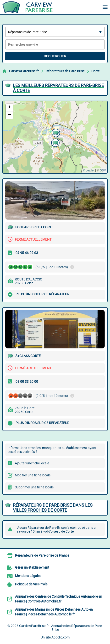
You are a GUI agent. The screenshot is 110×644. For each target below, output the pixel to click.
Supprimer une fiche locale (34, 487)
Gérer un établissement (32, 567)
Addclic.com (60, 637)
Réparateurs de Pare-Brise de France (42, 555)
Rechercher (55, 56)
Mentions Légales (28, 576)
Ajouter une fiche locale (32, 463)
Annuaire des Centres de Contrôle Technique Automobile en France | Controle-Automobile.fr (59, 599)
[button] (55, 142)
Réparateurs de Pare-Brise (65, 71)
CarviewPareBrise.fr (24, 71)
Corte (95, 71)
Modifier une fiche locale (33, 475)
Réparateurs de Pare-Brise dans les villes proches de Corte (53, 508)
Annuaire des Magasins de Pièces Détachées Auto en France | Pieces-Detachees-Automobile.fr (54, 612)
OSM (103, 170)
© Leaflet (88, 170)
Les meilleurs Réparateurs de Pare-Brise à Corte (58, 88)
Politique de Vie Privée (31, 584)
